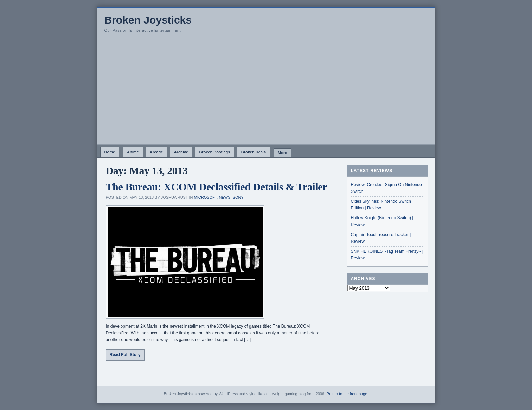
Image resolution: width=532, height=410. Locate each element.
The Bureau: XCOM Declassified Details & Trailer (216, 187)
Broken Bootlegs (214, 152)
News (225, 197)
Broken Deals (254, 152)
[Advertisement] (266, 92)
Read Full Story (125, 355)
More (282, 153)
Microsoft (206, 197)
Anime (133, 152)
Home (110, 152)
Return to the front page (347, 394)
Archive (181, 152)
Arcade (156, 152)
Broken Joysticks (148, 20)
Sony (238, 197)
